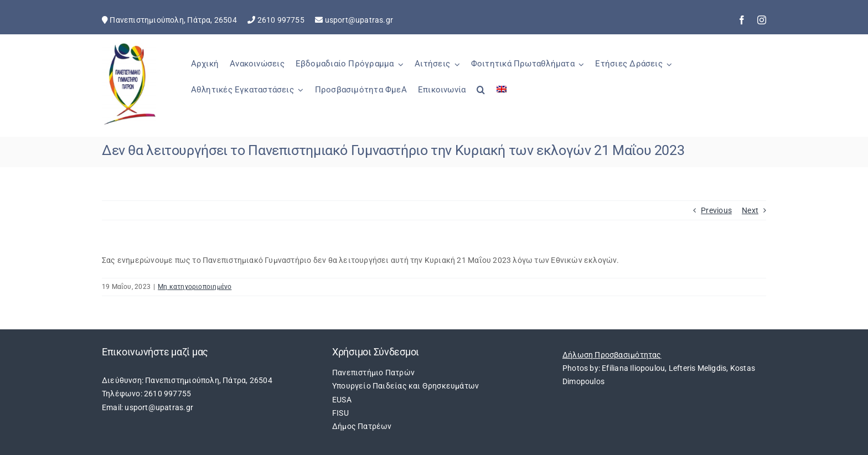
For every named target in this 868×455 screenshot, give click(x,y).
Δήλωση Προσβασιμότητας (612, 355)
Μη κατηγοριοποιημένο (195, 287)
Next (750, 210)
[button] (481, 96)
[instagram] (762, 20)
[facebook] (742, 20)
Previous (716, 210)
